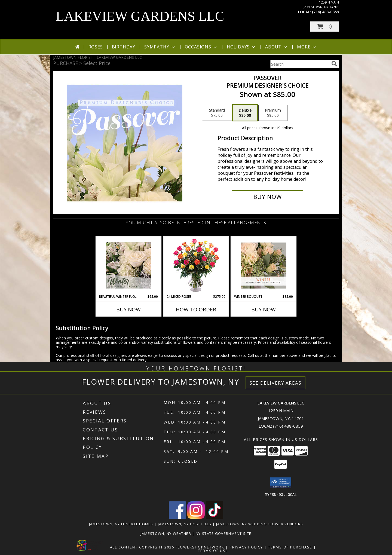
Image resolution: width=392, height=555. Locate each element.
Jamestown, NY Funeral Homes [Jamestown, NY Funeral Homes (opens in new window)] (121, 524)
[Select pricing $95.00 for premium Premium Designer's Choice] (273, 113)
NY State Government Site (223, 533)
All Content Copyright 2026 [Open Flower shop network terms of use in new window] (142, 547)
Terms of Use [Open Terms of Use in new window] (213, 550)
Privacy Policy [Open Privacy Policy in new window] (246, 547)
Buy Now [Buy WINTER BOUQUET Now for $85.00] (264, 309)
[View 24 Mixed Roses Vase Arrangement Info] (196, 266)
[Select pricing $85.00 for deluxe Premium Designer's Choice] (245, 113)
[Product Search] (300, 64)
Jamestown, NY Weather (166, 533)
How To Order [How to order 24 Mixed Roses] (196, 309)
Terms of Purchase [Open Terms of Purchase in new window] (290, 547)
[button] (324, 27)
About (277, 47)
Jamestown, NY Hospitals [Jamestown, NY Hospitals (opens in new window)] (185, 524)
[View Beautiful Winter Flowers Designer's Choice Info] (129, 265)
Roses (96, 47)
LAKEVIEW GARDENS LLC (140, 16)
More (307, 47)
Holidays (241, 47)
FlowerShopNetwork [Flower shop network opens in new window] (200, 547)
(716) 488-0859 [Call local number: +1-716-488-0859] (325, 12)
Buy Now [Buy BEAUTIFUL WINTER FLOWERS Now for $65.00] (128, 309)
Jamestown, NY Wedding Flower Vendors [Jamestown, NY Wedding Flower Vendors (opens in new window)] (260, 524)
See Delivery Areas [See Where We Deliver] (276, 383)
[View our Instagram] (196, 517)
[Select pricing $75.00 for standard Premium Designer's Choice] (217, 113)
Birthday (124, 47)
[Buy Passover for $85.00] (267, 197)
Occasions (201, 47)
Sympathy (160, 47)
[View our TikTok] (215, 517)
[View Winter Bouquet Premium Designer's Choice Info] (264, 266)
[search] (334, 64)
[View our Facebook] (177, 517)
